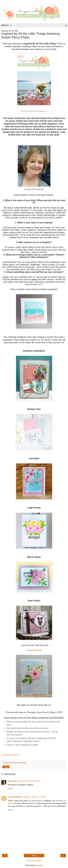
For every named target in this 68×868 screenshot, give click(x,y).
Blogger (39, 865)
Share (6, 767)
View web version (34, 861)
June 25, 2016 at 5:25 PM (29, 781)
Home (34, 856)
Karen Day (13, 781)
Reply (10, 789)
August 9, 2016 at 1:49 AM (34, 797)
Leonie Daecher (15, 797)
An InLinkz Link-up (10, 755)
